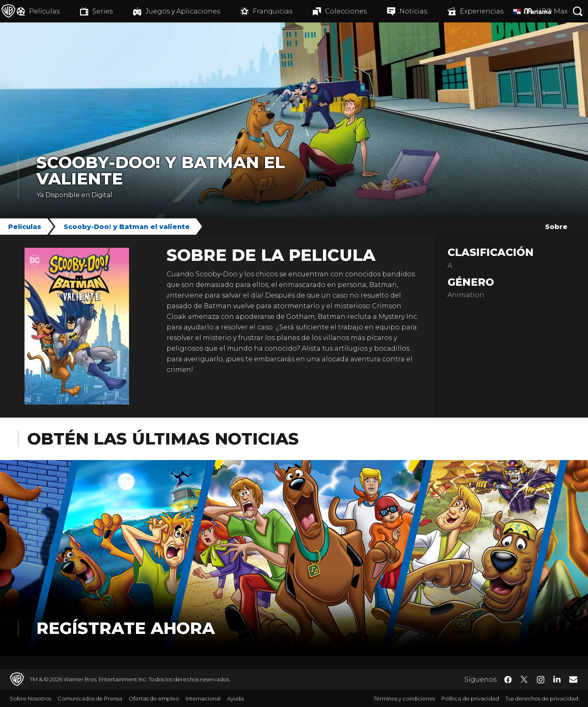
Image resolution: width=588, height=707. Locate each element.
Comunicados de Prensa (90, 698)
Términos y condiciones (404, 698)
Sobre (556, 227)
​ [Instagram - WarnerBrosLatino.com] (541, 680)
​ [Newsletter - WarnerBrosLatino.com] (573, 679)
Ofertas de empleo (154, 698)
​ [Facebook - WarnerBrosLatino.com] (508, 680)
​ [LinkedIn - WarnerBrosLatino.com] (557, 679)
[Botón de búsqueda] (578, 11)
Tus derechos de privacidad (542, 698)
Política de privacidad (470, 698)
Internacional (203, 698)
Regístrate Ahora (126, 628)
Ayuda (235, 698)
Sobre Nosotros (30, 698)
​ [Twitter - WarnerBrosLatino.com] (524, 680)
